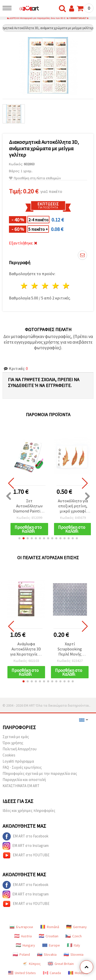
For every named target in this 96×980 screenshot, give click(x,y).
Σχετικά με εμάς (16, 737)
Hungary (25, 945)
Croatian (49, 936)
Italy (74, 945)
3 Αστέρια (45, 286)
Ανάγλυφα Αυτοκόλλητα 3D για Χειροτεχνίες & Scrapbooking (26, 649)
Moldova (78, 973)
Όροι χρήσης (13, 743)
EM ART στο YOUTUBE (26, 855)
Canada (52, 973)
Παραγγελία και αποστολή (24, 780)
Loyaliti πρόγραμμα (18, 761)
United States (22, 973)
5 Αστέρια (66, 286)
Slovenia (74, 954)
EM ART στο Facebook (25, 836)
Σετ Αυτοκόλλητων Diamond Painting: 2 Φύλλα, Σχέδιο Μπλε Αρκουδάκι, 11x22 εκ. (29, 506)
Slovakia (47, 954)
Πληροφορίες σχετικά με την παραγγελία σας (40, 773)
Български (21, 927)
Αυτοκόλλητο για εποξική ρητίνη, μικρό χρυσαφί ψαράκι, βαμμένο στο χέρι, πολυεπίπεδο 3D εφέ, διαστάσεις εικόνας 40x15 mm (73, 506)
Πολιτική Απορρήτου (20, 749)
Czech (74, 936)
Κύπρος (31, 964)
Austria (23, 936)
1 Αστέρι (24, 286)
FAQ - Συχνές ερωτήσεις (22, 767)
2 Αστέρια (35, 286)
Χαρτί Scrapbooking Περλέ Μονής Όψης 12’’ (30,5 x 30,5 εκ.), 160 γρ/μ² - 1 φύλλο (70, 649)
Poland (21, 954)
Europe (51, 945)
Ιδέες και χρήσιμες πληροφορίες (29, 810)
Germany (77, 927)
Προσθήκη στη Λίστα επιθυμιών (35, 178)
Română (50, 927)
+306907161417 (78, 18)
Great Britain (61, 964)
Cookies (9, 755)
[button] (19, 538)
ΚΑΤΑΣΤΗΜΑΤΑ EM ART (21, 786)
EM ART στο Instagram (26, 846)
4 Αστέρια (56, 286)
